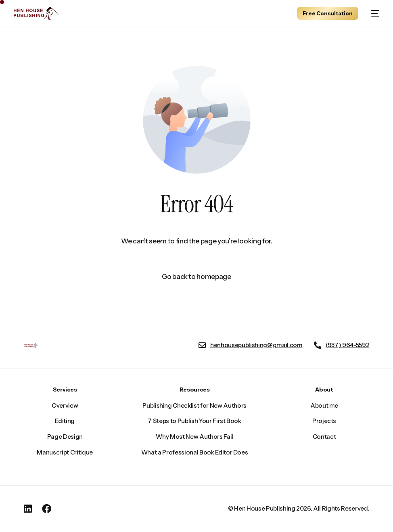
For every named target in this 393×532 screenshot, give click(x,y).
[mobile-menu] (373, 13)
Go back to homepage (196, 276)
